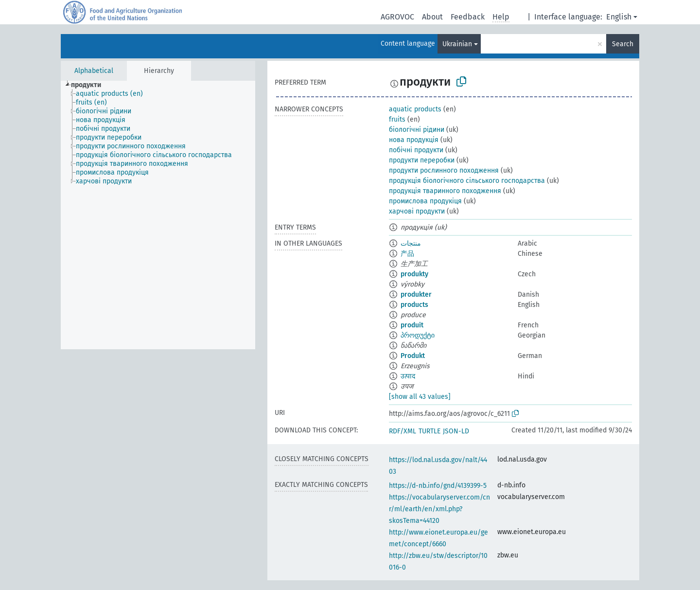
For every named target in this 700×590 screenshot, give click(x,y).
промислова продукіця (425, 201)
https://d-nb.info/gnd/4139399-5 (438, 486)
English (619, 17)
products (414, 305)
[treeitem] (90, 85)
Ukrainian (457, 44)
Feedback (468, 17)
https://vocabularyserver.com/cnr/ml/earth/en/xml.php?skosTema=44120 (439, 509)
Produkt (413, 356)
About (432, 17)
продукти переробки (422, 160)
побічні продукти (416, 150)
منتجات (411, 243)
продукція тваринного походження (445, 191)
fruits (397, 119)
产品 (407, 254)
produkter (416, 295)
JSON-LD (456, 431)
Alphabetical (94, 71)
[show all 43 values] (420, 397)
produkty (414, 274)
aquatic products (415, 109)
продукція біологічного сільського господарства (467, 181)
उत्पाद (408, 376)
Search (623, 44)
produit (412, 325)
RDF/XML (402, 431)
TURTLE (429, 431)
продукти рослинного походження (444, 170)
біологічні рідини (417, 130)
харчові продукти (417, 211)
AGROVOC (397, 17)
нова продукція (414, 140)
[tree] (158, 215)
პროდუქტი (418, 335)
